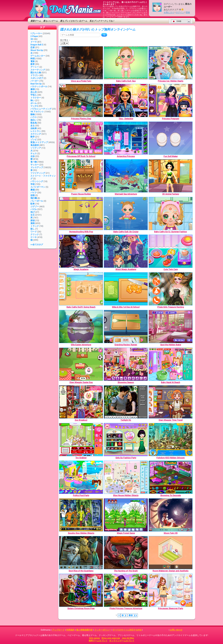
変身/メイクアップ (39, 142)
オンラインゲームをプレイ (122, 641)
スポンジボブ (37, 78)
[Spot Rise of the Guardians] (81, 553)
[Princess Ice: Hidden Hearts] (171, 63)
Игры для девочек (111, 638)
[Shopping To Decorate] (171, 477)
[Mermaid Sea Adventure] (126, 176)
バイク (34, 193)
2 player (34, 36)
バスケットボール (39, 87)
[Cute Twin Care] (171, 251)
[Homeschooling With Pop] (81, 214)
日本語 (176, 21)
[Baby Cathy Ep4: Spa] (126, 63)
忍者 (33, 47)
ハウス (34, 117)
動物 (33, 114)
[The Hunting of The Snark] (126, 553)
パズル (34, 209)
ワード (34, 232)
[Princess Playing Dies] (81, 100)
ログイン (180, 12)
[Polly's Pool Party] (81, 477)
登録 (188, 12)
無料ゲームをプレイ (98, 641)
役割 (33, 195)
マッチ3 (34, 106)
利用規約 (70, 630)
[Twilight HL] (126, 402)
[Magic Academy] (81, 251)
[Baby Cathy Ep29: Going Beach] (81, 289)
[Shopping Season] (126, 364)
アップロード (58, 630)
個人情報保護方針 (84, 630)
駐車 (33, 204)
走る (33, 126)
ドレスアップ (37, 167)
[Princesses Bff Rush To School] (81, 138)
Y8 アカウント (37, 112)
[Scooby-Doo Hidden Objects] (81, 515)
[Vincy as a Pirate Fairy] (81, 63)
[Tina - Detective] (126, 100)
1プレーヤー (36, 33)
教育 (33, 64)
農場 (33, 190)
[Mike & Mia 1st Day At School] (126, 289)
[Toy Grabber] (81, 440)
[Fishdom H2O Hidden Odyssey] (171, 440)
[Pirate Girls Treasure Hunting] (171, 289)
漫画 (33, 223)
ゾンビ (34, 140)
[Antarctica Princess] (126, 138)
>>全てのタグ (37, 245)
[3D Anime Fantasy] (171, 176)
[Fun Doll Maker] (171, 138)
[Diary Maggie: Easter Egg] (81, 364)
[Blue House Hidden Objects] (126, 477)
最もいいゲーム (51, 21)
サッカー (35, 165)
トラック (35, 226)
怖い (33, 100)
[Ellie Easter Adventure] (81, 327)
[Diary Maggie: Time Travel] (171, 402)
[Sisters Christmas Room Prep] (81, 590)
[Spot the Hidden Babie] (171, 327)
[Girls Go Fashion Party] (126, 440)
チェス (34, 153)
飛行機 (34, 198)
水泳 (33, 156)
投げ (33, 212)
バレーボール (37, 201)
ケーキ (34, 237)
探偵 (33, 220)
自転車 (34, 128)
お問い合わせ (176, 630)
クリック (35, 234)
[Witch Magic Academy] (126, 251)
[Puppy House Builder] (81, 176)
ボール (34, 103)
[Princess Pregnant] (171, 100)
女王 (33, 215)
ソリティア (36, 148)
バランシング (37, 181)
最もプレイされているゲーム (74, 21)
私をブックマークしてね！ (102, 21)
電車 (33, 61)
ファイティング (38, 173)
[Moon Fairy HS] (171, 515)
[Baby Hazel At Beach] (171, 364)
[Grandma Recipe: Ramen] (126, 327)
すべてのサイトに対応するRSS (127, 630)
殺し (33, 229)
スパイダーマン (38, 187)
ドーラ (34, 42)
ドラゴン (35, 75)
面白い (34, 120)
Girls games (94, 638)
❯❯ (133, 615)
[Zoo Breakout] (81, 402)
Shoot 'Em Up (37, 50)
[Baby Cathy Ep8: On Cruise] (126, 214)
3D (32, 39)
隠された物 (36, 73)
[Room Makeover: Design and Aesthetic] (171, 553)
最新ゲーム (36, 21)
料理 (33, 59)
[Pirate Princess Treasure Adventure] (126, 590)
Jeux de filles (128, 638)
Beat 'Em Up (36, 84)
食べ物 (34, 162)
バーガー (35, 81)
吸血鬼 (34, 123)
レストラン (36, 131)
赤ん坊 (34, 92)
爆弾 (33, 89)
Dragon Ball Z (37, 45)
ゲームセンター (38, 56)
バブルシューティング (41, 109)
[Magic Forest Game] (126, 515)
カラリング (36, 134)
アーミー (35, 67)
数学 (33, 137)
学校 (33, 184)
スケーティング (38, 70)
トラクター (36, 98)
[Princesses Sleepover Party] (171, 590)
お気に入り (169, 12)
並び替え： (65, 40)
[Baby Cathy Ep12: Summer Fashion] (171, 214)
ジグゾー (35, 207)
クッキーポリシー (103, 630)
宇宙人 (34, 95)
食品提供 (35, 145)
